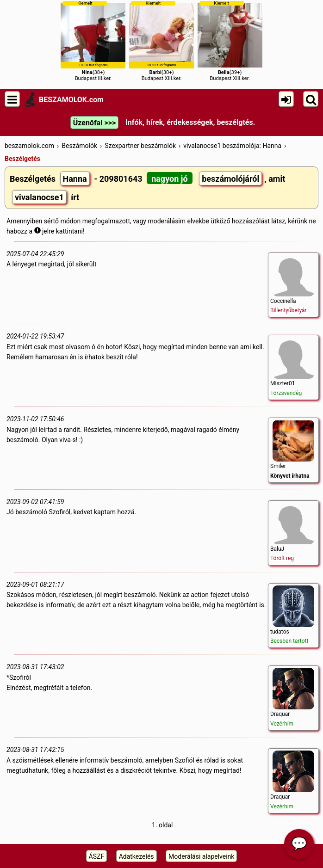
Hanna (75, 179)
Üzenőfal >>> (94, 123)
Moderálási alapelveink (201, 856)
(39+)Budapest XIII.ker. (230, 41)
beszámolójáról (230, 179)
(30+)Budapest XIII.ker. (161, 41)
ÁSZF (97, 856)
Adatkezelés (137, 856)
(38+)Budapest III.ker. (93, 41)
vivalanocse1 (39, 197)
